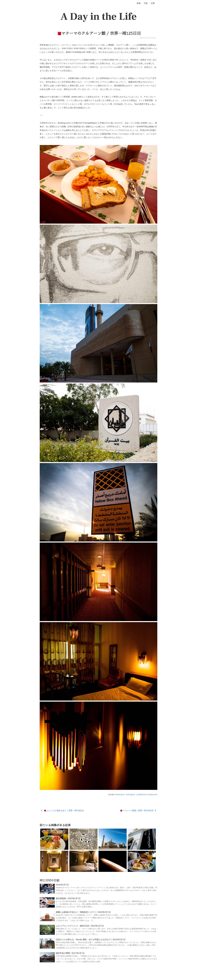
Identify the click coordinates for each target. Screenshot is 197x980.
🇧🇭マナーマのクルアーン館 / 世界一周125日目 (98, 33)
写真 (146, 3)
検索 (139, 3)
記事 (153, 3)
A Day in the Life (99, 17)
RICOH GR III (120, 795)
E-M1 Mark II (130, 795)
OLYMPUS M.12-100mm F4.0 (147, 795)
